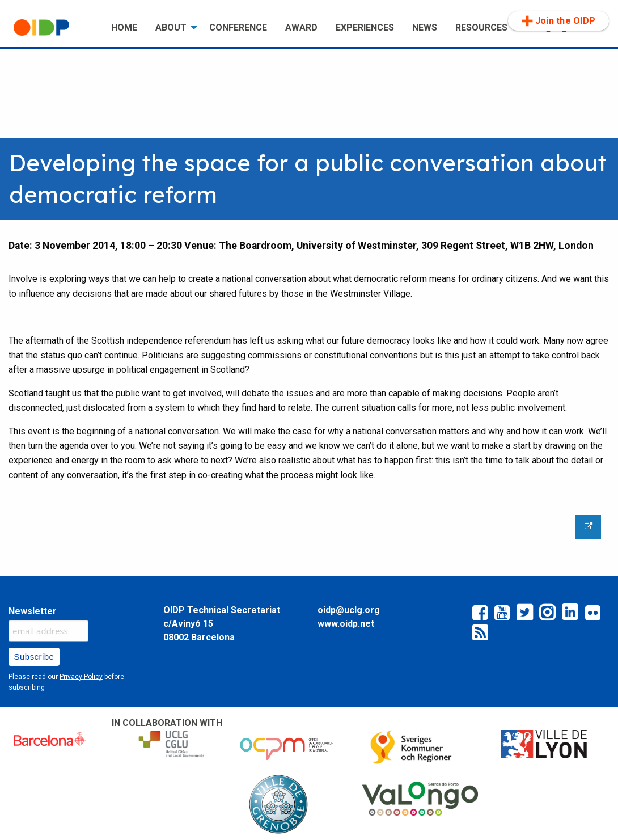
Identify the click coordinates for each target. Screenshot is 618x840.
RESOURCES (481, 28)
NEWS (425, 28)
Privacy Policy (81, 677)
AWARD (301, 28)
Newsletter (33, 611)
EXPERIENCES (365, 28)
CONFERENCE (238, 28)
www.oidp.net (346, 624)
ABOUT (171, 28)
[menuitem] (53, 28)
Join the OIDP (558, 21)
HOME (124, 28)
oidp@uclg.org (349, 610)
